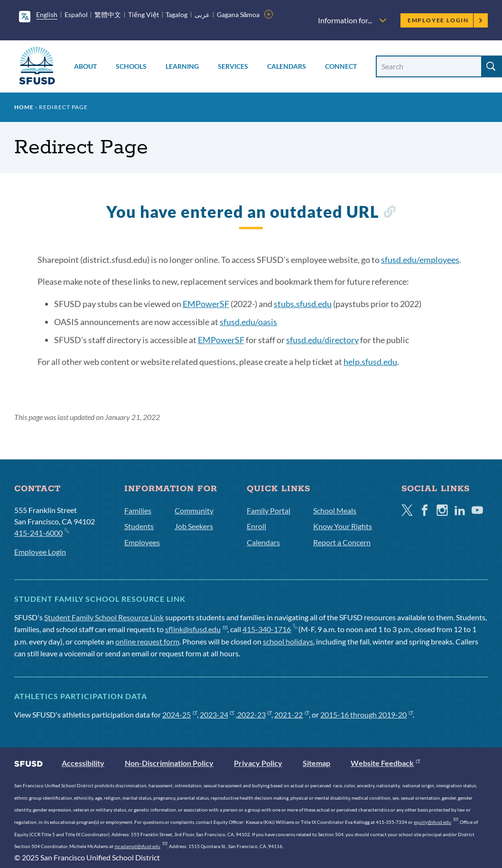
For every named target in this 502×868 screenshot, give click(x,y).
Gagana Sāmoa (238, 14)
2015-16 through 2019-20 (367, 714)
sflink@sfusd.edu (196, 629)
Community (194, 510)
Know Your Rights (343, 526)
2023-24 (217, 714)
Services (233, 66)
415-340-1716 (270, 629)
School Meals (335, 510)
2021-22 (292, 714)
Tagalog (177, 14)
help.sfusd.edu (370, 362)
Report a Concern (342, 542)
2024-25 (180, 714)
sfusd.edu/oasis (248, 322)
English (47, 14)
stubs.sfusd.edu (303, 304)
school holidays (288, 641)
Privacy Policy (258, 763)
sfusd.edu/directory (322, 340)
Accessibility (83, 763)
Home (24, 107)
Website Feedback (385, 763)
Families (138, 510)
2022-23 (255, 714)
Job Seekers (194, 526)
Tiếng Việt (144, 14)
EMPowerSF (206, 304)
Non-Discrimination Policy (169, 763)
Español (76, 14)
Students (139, 526)
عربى (202, 14)
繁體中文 (108, 14)
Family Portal (269, 510)
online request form (147, 641)
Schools (131, 66)
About (85, 66)
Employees (142, 542)
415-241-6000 (42, 532)
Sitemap (316, 763)
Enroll (256, 526)
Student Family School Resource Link (104, 617)
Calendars (287, 66)
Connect (341, 66)
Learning (182, 66)
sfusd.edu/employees (420, 260)
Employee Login (445, 20)
